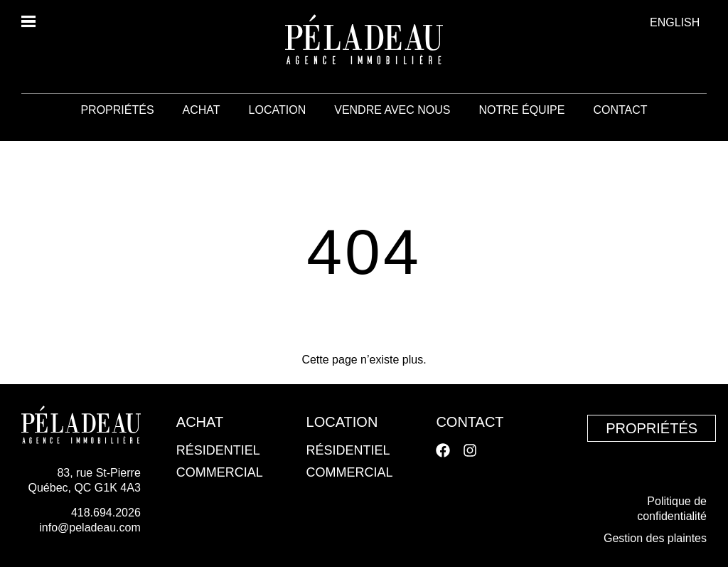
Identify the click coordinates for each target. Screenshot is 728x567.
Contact (620, 128)
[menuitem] (675, 22)
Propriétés (117, 128)
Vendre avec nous (392, 128)
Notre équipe (522, 128)
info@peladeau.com (90, 528)
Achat (202, 128)
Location (278, 128)
